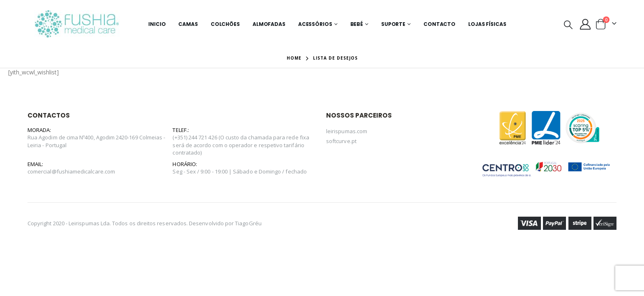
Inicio (157, 24)
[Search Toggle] (568, 24)
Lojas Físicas (487, 24)
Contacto (439, 24)
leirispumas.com (347, 131)
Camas (188, 24)
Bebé (357, 24)
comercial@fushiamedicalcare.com (71, 171)
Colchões (225, 24)
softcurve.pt (341, 141)
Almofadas (269, 24)
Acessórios (315, 24)
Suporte (393, 24)
